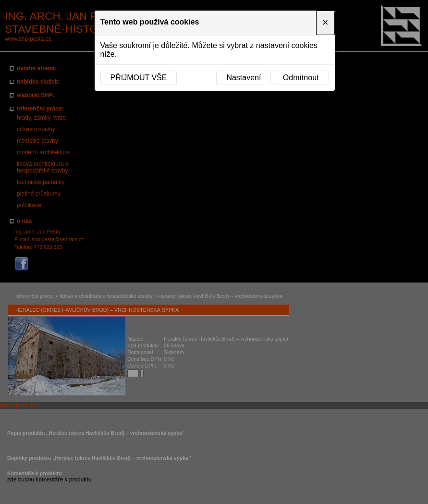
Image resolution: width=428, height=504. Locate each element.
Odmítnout (301, 78)
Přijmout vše (139, 78)
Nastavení (244, 78)
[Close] (325, 23)
